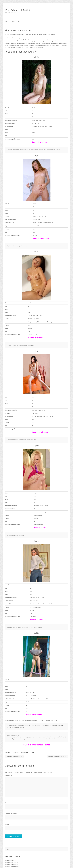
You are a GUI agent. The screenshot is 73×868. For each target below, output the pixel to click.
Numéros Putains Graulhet (12, 864)
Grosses (23, 753)
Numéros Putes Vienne (11, 860)
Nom (6, 803)
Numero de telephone (40, 142)
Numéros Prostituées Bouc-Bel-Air (58, 757)
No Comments (30, 753)
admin (8, 753)
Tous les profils (17, 21)
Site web (7, 824)
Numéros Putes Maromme (12, 862)
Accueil (7, 21)
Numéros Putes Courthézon (12, 866)
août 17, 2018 (15, 753)
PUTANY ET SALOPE (20, 10)
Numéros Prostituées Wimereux (15, 757)
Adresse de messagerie (11, 814)
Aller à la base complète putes (37, 745)
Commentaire (8, 776)
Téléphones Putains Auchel (18, 30)
